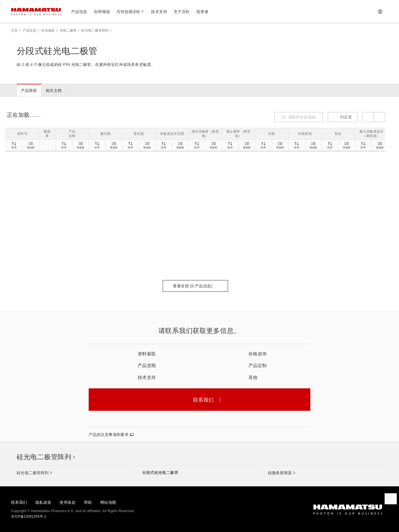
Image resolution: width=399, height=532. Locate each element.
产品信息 (30, 30)
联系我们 (19, 502)
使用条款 (68, 502)
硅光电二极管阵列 (95, 30)
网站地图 (108, 502)
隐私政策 (44, 502)
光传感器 (48, 30)
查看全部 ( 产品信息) (195, 286)
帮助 (88, 502)
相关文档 (54, 91)
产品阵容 (29, 91)
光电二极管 (68, 30)
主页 (15, 30)
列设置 (343, 117)
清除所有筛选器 (302, 117)
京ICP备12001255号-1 (29, 516)
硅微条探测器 (280, 473)
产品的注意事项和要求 (109, 435)
